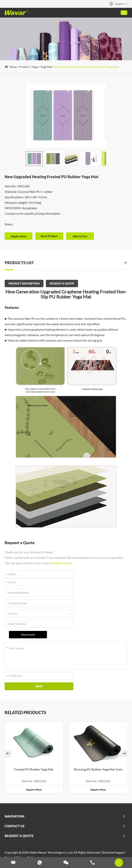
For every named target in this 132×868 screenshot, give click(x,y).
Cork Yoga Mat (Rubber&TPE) (91, 824)
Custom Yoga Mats (19, 850)
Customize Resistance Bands (107, 845)
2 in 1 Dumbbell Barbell (53, 824)
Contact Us (15, 786)
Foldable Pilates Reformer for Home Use (82, 829)
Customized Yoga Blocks (59, 840)
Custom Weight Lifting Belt (96, 840)
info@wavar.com (61, 562)
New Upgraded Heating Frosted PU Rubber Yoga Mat (87, 67)
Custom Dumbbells (73, 845)
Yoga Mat (46, 67)
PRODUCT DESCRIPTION (24, 283)
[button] (101, 159)
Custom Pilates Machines (23, 840)
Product (25, 67)
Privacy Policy (27, 817)
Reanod (10, 817)
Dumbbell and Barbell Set (40, 845)
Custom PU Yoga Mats (37, 829)
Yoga (35, 67)
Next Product (50, 236)
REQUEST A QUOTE (62, 283)
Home (13, 67)
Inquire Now (34, 749)
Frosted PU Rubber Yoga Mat (34, 729)
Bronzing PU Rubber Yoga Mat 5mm (98, 729)
